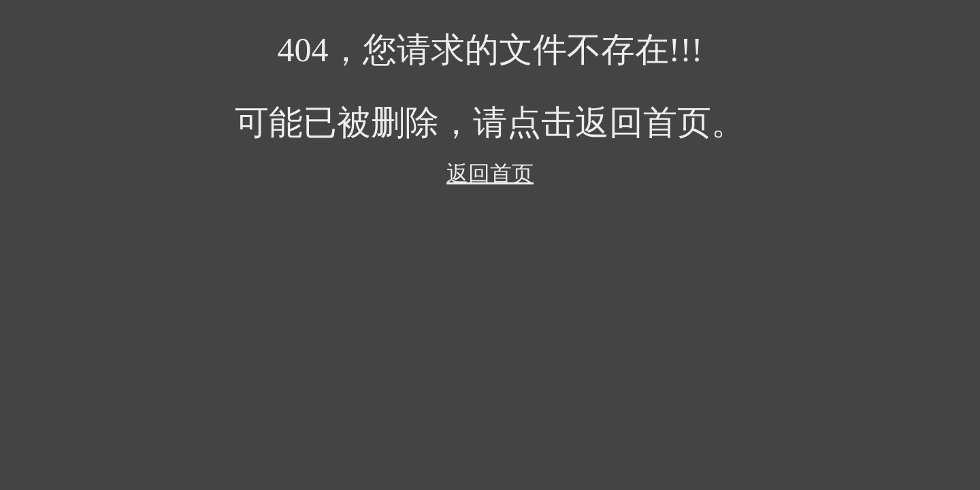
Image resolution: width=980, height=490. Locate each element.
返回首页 (490, 174)
